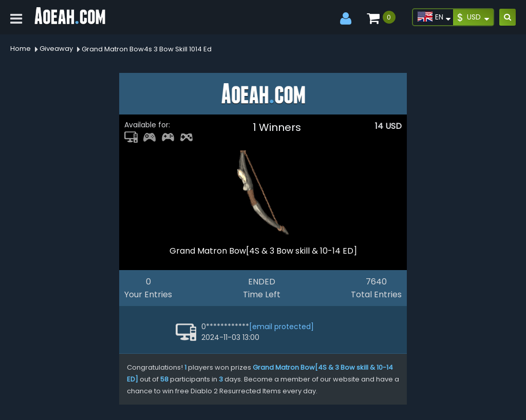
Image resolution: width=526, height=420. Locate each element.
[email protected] (281, 327)
